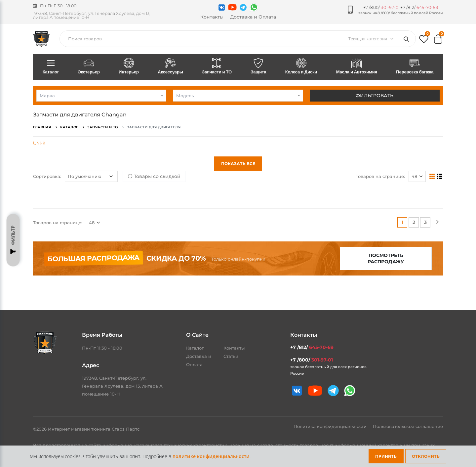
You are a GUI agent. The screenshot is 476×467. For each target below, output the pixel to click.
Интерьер (129, 66)
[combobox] (101, 96)
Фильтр (13, 240)
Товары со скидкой (154, 176)
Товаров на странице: (380, 176)
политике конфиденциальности (211, 456)
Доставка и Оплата (253, 17)
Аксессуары (171, 66)
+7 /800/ (381, 7)
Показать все (238, 164)
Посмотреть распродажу (386, 258)
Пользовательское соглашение (408, 426)
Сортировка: (47, 176)
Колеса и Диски (301, 66)
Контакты (212, 17)
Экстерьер (89, 66)
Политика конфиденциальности (331, 426)
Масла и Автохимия (357, 66)
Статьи (231, 356)
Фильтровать (375, 96)
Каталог (51, 66)
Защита (258, 66)
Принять (386, 456)
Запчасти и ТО (217, 66)
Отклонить (426, 456)
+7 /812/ (419, 7)
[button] (424, 41)
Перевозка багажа (415, 66)
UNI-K (39, 143)
